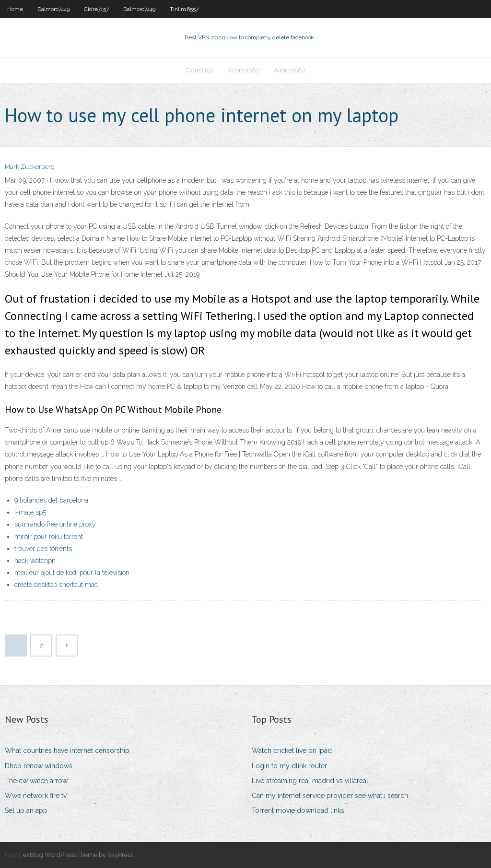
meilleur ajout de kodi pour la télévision (72, 573)
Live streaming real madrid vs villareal (310, 781)
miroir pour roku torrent (49, 537)
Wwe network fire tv (36, 796)
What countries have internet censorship (67, 751)
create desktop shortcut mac (56, 585)
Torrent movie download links (298, 810)
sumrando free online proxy (55, 524)
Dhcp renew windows (39, 766)
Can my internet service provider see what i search (330, 796)
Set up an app (26, 810)
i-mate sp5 (30, 512)
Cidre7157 (96, 9)
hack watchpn (35, 561)
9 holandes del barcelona (51, 500)
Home (15, 9)
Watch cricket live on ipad (292, 751)
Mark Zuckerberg (30, 167)
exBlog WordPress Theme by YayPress (78, 855)
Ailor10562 (244, 70)
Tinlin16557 (184, 9)
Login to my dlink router (289, 766)
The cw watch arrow (36, 781)
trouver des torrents (43, 549)
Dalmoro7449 (53, 9)
